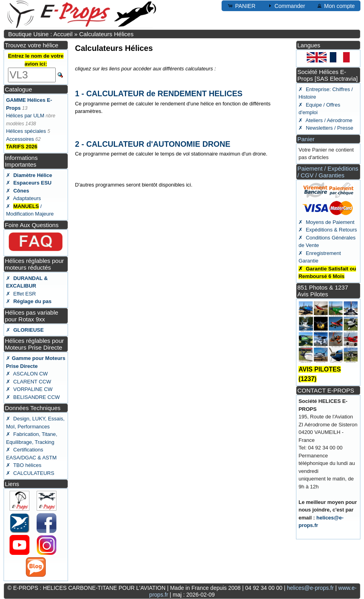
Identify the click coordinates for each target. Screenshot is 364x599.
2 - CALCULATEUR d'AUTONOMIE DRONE (153, 144)
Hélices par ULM (25, 116)
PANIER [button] (241, 6)
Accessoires (20, 139)
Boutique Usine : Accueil (40, 34)
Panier (306, 139)
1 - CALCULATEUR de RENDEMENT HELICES (159, 93)
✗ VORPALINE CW (29, 389)
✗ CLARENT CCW (28, 382)
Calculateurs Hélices (106, 34)
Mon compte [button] (336, 6)
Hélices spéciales (26, 131)
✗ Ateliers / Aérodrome (325, 120)
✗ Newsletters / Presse (326, 128)
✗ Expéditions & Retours (328, 230)
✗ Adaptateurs (23, 198)
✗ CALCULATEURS (30, 473)
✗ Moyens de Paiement (326, 222)
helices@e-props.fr (310, 588)
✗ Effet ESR (21, 294)
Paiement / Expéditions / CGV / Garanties (328, 172)
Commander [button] (286, 6)
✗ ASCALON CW (27, 374)
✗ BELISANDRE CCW (33, 397)
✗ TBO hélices (24, 465)
